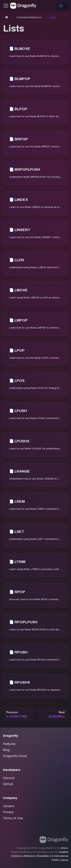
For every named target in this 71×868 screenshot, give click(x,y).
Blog (6, 750)
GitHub (8, 784)
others (64, 848)
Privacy (8, 812)
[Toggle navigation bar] (6, 6)
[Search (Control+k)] (62, 6)
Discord (9, 778)
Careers (9, 806)
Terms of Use (13, 818)
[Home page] (7, 17)
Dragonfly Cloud (15, 756)
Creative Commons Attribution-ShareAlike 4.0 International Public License (39, 856)
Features (9, 744)
